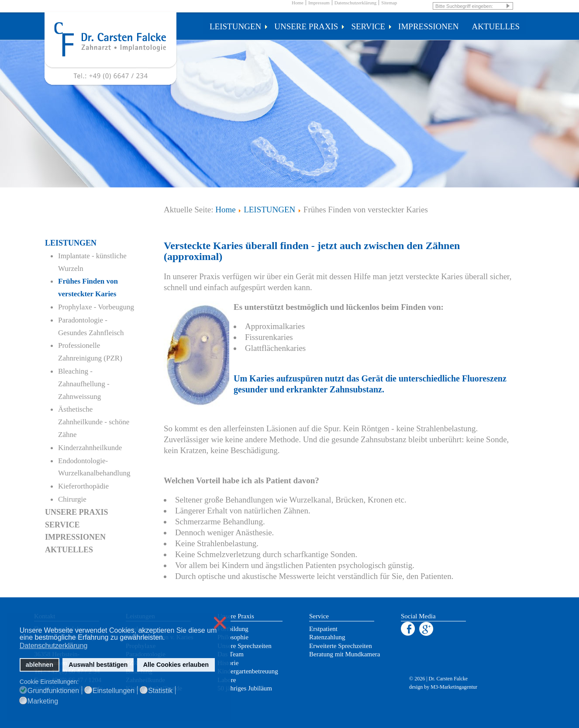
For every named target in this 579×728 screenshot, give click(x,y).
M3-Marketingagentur (454, 687)
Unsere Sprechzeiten (245, 646)
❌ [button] (220, 623)
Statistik (160, 691)
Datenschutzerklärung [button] (54, 646)
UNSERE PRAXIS (309, 26)
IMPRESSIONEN (428, 26)
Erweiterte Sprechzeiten (341, 646)
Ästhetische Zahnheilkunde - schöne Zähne (94, 422)
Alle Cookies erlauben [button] (176, 665)
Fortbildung (233, 629)
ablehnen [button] (40, 665)
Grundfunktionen (53, 691)
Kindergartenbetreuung (248, 671)
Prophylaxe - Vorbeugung (96, 307)
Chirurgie (72, 499)
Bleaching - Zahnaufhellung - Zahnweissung (84, 384)
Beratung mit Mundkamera (345, 654)
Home (298, 3)
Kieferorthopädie (83, 486)
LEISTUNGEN (239, 26)
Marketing (43, 701)
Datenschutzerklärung (356, 3)
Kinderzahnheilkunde (90, 448)
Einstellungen (114, 691)
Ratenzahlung (327, 637)
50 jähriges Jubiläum (245, 688)
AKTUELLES (496, 26)
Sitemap (389, 3)
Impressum (319, 3)
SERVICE (371, 26)
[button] (167, 638)
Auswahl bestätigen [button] (98, 665)
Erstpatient (323, 629)
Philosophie (233, 637)
